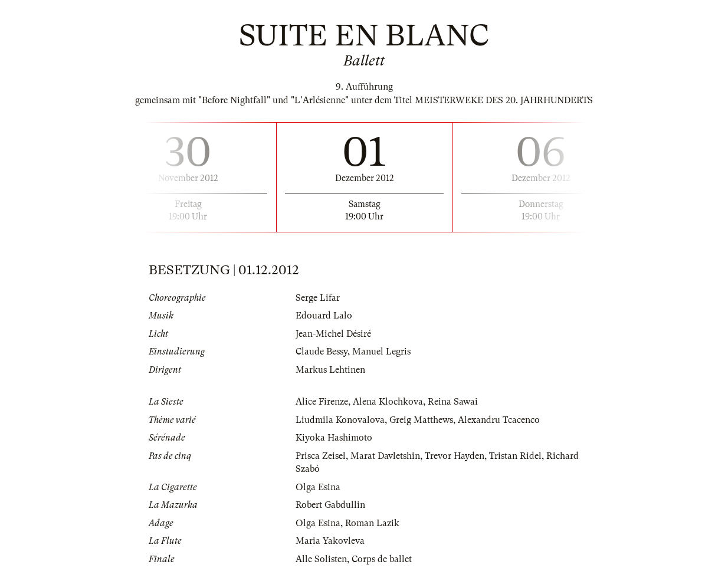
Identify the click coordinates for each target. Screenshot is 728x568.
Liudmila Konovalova (340, 420)
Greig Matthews (421, 420)
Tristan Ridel (515, 456)
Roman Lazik (372, 523)
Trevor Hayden (455, 456)
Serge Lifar (318, 298)
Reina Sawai (453, 402)
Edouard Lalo (324, 316)
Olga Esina (318, 487)
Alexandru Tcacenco (499, 420)
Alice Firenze (322, 402)
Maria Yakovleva (330, 541)
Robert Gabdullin (330, 505)
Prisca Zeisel (321, 456)
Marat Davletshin (385, 456)
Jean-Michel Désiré (333, 334)
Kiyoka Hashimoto (334, 438)
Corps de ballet (382, 559)
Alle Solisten (321, 559)
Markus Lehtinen (330, 370)
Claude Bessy (322, 352)
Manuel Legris (381, 352)
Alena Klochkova (388, 402)
